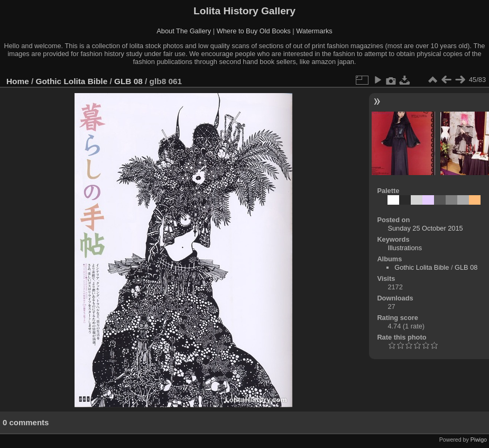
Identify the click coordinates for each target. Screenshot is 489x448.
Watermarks (314, 31)
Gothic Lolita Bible (72, 81)
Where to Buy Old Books (254, 31)
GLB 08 (128, 81)
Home (18, 81)
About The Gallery (184, 31)
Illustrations (405, 248)
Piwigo (479, 440)
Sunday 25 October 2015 (425, 228)
